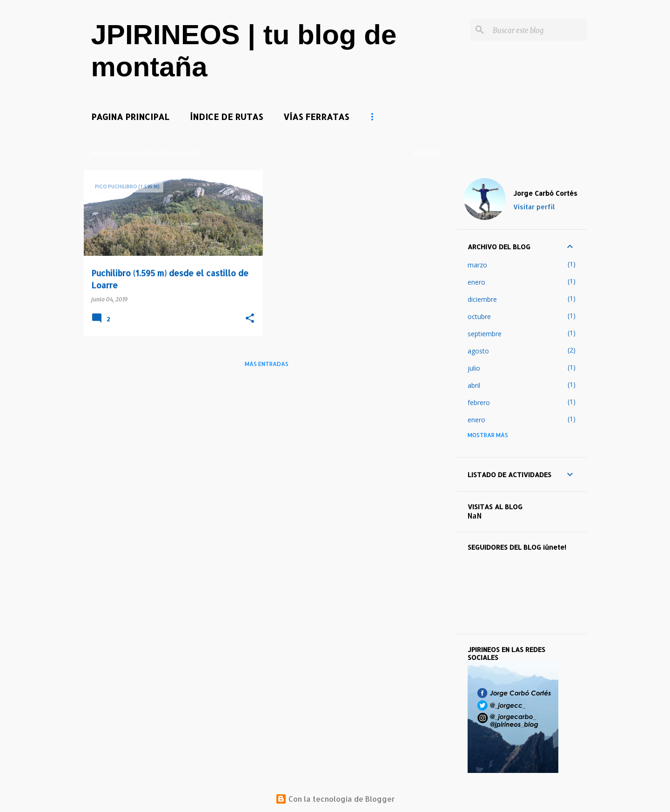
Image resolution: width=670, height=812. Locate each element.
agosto (478, 351)
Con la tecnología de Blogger (335, 799)
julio (474, 368)
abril (474, 385)
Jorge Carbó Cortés (545, 193)
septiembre (485, 334)
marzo (477, 265)
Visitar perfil (534, 207)
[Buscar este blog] (538, 30)
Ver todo (428, 153)
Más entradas (267, 364)
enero (476, 282)
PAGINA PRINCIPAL (130, 116)
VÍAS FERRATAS (316, 116)
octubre (479, 316)
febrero (479, 403)
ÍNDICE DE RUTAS (226, 116)
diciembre (482, 299)
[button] (250, 319)
